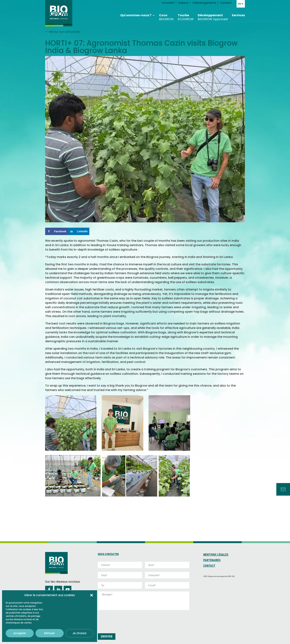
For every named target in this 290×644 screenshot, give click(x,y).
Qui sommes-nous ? (136, 14)
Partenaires (212, 560)
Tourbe (186, 16)
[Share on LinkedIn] (79, 231)
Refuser (50, 633)
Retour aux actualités (63, 32)
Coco (166, 16)
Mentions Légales (216, 555)
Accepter (20, 633)
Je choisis (79, 633)
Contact (209, 566)
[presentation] (126, 620)
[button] (92, 595)
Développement (213, 16)
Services (238, 14)
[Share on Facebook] (57, 231)
